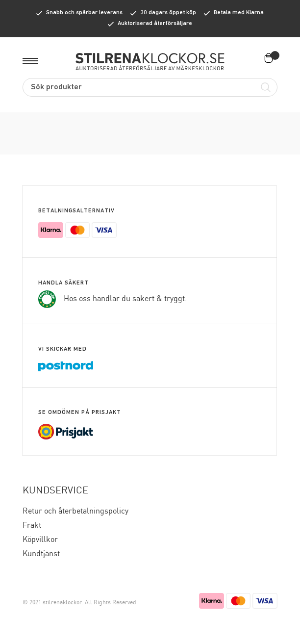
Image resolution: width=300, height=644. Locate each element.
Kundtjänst (41, 554)
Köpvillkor (40, 540)
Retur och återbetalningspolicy (75, 511)
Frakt (32, 526)
